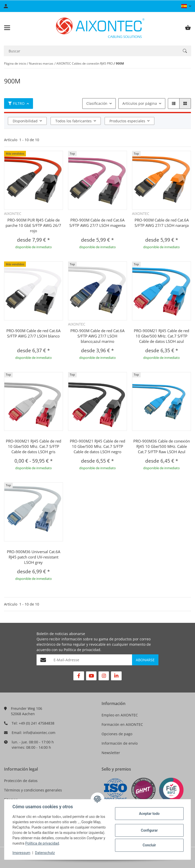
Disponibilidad (25, 121)
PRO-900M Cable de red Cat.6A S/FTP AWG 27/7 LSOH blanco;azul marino (97, 336)
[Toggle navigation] (7, 28)
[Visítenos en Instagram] (104, 676)
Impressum (21, 853)
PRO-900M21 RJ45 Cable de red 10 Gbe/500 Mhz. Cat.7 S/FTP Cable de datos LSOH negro (97, 446)
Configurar (149, 830)
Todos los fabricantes (74, 121)
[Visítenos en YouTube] (91, 676)
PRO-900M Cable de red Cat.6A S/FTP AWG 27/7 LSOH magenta (97, 223)
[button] (186, 6)
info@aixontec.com (39, 733)
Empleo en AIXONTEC (120, 715)
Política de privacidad (82, 650)
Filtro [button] (16, 103)
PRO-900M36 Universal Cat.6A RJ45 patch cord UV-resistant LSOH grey (34, 557)
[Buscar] (91, 51)
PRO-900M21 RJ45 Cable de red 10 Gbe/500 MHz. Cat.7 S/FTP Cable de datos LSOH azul (161, 336)
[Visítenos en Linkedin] (116, 676)
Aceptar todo (149, 814)
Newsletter (111, 753)
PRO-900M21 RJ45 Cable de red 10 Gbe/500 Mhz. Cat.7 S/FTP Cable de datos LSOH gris (34, 446)
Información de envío (120, 743)
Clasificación (97, 103)
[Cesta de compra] (188, 28)
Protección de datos (21, 781)
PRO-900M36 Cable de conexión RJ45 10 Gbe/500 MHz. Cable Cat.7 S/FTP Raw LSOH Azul (162, 446)
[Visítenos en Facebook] (79, 676)
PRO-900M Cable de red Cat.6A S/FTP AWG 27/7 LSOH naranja (162, 223)
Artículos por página (140, 103)
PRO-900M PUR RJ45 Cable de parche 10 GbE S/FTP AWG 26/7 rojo (33, 225)
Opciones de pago (117, 734)
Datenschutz (45, 853)
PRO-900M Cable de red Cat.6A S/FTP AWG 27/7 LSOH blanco (33, 333)
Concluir (149, 845)
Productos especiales (127, 121)
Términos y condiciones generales (33, 790)
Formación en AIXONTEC (122, 724)
